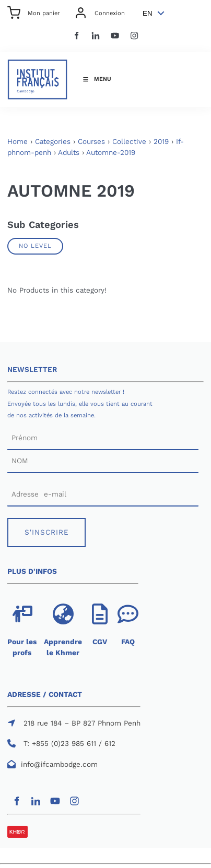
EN (148, 13)
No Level (35, 246)
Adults (69, 153)
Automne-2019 (111, 153)
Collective (129, 142)
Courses (91, 142)
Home (17, 142)
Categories (53, 142)
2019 (161, 142)
